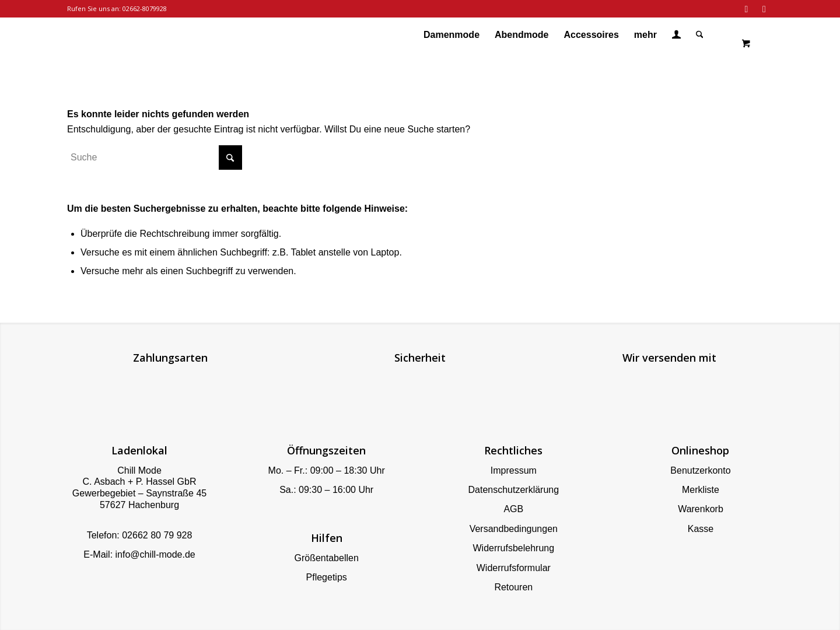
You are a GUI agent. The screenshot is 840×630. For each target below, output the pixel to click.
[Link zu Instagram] (764, 9)
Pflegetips (327, 577)
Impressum (514, 470)
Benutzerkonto (700, 470)
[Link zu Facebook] (746, 9)
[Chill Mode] (68, 35)
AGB (513, 509)
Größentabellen (327, 558)
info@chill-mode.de (155, 554)
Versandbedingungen (514, 529)
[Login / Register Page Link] (676, 36)
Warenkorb (701, 509)
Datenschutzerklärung (513, 490)
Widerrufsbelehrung (513, 548)
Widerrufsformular (514, 568)
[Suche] (700, 35)
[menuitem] (452, 35)
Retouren (513, 587)
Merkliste (701, 490)
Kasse (701, 529)
